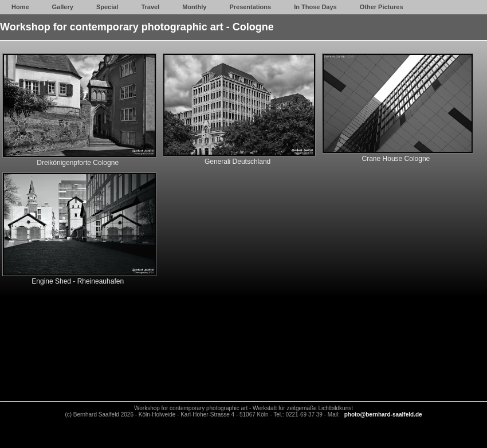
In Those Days (315, 7)
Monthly (194, 7)
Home (20, 7)
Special (107, 7)
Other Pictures (382, 7)
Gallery (63, 7)
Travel (150, 7)
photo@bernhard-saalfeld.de (383, 414)
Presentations (250, 7)
